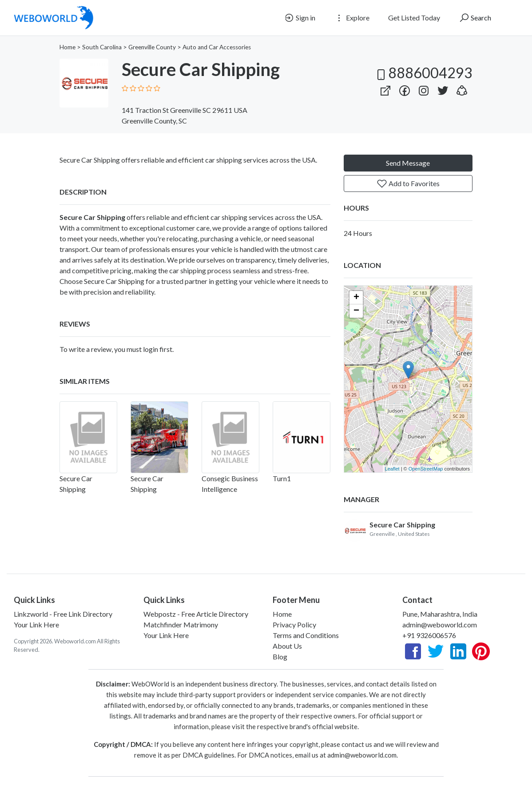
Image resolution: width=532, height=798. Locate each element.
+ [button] (356, 298)
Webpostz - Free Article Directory (196, 614)
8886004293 (423, 73)
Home (67, 47)
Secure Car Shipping (402, 525)
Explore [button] (352, 18)
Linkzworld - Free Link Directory (63, 614)
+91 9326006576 (429, 635)
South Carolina (102, 47)
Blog (280, 656)
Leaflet (392, 469)
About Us (287, 646)
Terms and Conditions (306, 635)
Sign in (300, 18)
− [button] (356, 311)
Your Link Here (36, 624)
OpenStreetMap (426, 469)
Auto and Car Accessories (217, 47)
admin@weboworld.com (440, 624)
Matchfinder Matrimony (181, 624)
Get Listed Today (414, 18)
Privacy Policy (294, 624)
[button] (462, 89)
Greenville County (152, 47)
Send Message (408, 163)
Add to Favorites (408, 184)
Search (475, 18)
